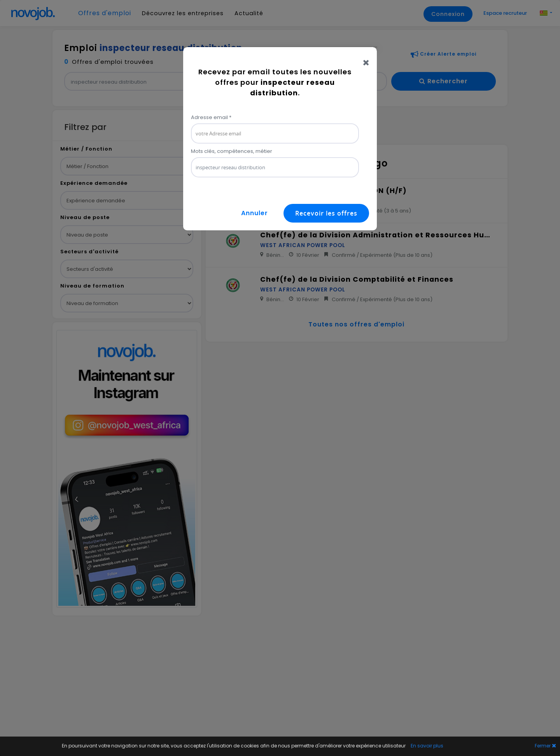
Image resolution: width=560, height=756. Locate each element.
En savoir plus (427, 746)
